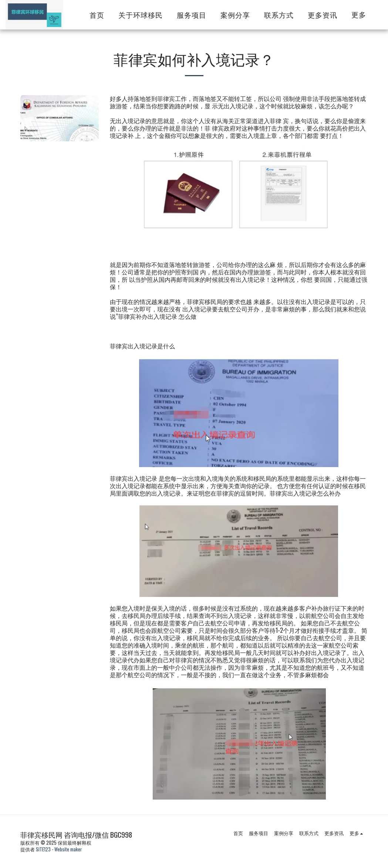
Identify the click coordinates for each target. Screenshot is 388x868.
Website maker (68, 849)
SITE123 (43, 849)
